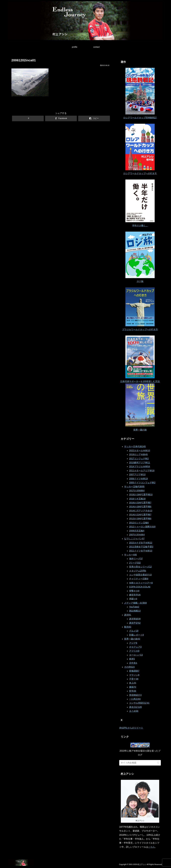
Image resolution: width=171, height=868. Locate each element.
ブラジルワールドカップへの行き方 (140, 329)
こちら (152, 847)
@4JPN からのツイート (131, 728)
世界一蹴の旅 (140, 430)
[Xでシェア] (28, 118)
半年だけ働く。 (140, 226)
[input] (140, 763)
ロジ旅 (140, 281)
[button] (94, 118)
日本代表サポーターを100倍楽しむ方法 (140, 381)
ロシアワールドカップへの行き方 (140, 173)
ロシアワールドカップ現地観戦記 (140, 118)
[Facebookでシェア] (61, 118)
